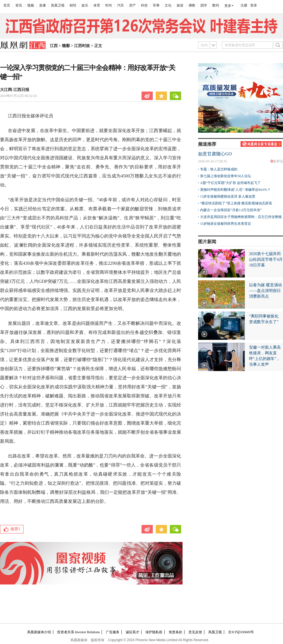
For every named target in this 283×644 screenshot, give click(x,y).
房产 (132, 5)
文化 (168, 5)
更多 (228, 6)
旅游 (180, 5)
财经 (73, 5)
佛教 (192, 5)
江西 (54, 46)
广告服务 (113, 632)
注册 (244, 5)
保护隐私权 (154, 632)
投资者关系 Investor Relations (79, 632)
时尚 (109, 5)
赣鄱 (66, 46)
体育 (97, 5)
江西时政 (82, 46)
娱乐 (85, 5)
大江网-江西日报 (15, 90)
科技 (144, 5)
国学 (204, 5)
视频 (31, 5)
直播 (42, 5)
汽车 (121, 5)
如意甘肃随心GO (215, 154)
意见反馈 (195, 632)
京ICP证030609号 (241, 632)
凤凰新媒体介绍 (39, 632)
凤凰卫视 (58, 5)
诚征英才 (132, 632)
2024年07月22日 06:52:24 (18, 96)
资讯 (19, 5)
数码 (216, 5)
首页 (7, 5)
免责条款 (175, 632)
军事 (156, 5)
